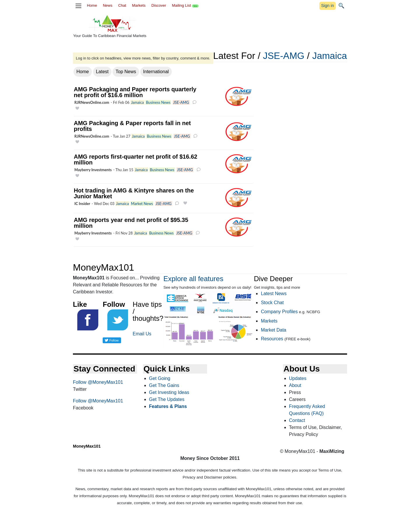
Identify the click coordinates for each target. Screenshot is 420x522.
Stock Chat (272, 303)
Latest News (274, 294)
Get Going (160, 378)
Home (92, 5)
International (156, 72)
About (295, 385)
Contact (297, 420)
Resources (272, 339)
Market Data (273, 330)
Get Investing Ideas (169, 392)
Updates (298, 378)
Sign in (328, 6)
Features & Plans (168, 406)
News (108, 5)
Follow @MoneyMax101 (98, 382)
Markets (139, 5)
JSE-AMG (283, 56)
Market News (142, 204)
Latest (102, 72)
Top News (126, 72)
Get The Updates (167, 399)
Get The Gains (164, 385)
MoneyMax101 (87, 446)
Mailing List (185, 5)
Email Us (142, 334)
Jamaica (329, 56)
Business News (158, 102)
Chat (122, 5)
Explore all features (193, 279)
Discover (159, 5)
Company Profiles (279, 312)
